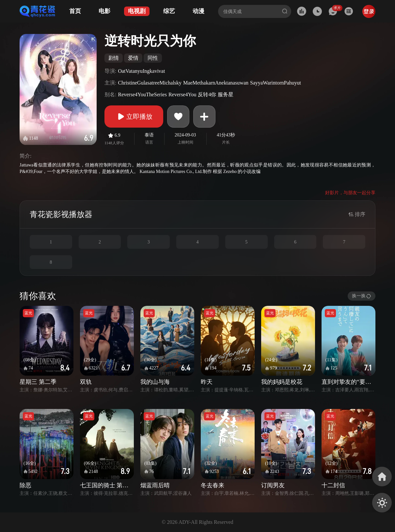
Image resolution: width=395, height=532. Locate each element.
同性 (153, 58)
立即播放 (134, 117)
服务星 (226, 94)
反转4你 (207, 94)
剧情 (114, 58)
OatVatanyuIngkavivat (141, 71)
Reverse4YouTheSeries (142, 94)
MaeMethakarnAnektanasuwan (216, 83)
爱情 (133, 58)
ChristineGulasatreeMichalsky (150, 83)
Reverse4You (182, 94)
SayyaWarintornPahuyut (276, 83)
